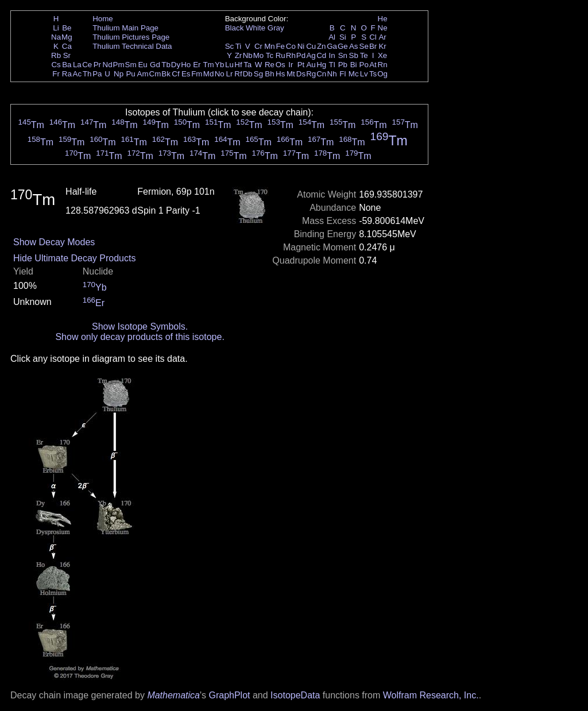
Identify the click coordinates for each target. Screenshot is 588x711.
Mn (270, 46)
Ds (301, 74)
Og (382, 74)
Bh (269, 74)
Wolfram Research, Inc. (431, 695)
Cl (373, 37)
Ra (67, 74)
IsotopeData (295, 695)
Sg (258, 74)
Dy (176, 65)
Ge (343, 46)
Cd (321, 55)
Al (332, 37)
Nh (332, 74)
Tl (332, 65)
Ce (87, 65)
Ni (301, 46)
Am (143, 74)
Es (186, 74)
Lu (229, 65)
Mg (67, 37)
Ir (291, 65)
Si (343, 37)
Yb (219, 65)
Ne (383, 28)
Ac (78, 74)
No (220, 74)
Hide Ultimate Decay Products (74, 258)
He (383, 19)
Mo (259, 55)
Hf (238, 65)
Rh (291, 55)
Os (281, 65)
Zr (239, 55)
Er (197, 65)
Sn (343, 55)
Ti (239, 46)
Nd (108, 65)
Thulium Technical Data (132, 46)
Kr (382, 46)
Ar (382, 37)
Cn (321, 74)
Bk (166, 74)
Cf (175, 74)
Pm (119, 65)
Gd (155, 65)
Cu (311, 46)
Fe (280, 46)
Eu (142, 65)
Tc (270, 55)
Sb (354, 55)
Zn (322, 46)
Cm (155, 74)
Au (311, 65)
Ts (373, 74)
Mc (354, 74)
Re (270, 65)
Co (291, 46)
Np (119, 74)
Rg (311, 74)
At (373, 65)
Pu (130, 74)
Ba (67, 65)
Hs (280, 74)
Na (56, 37)
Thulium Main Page (125, 28)
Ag (311, 55)
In (332, 55)
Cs (56, 65)
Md (209, 74)
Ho (186, 65)
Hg (321, 65)
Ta (247, 65)
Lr (230, 74)
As (354, 46)
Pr (97, 65)
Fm (197, 74)
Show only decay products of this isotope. (140, 337)
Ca (67, 46)
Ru (281, 55)
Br (373, 46)
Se (364, 46)
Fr (56, 74)
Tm (208, 65)
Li (56, 28)
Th (87, 74)
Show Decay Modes (54, 242)
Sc (230, 46)
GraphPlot (229, 695)
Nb (248, 55)
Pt (301, 65)
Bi (354, 65)
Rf (238, 74)
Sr (67, 55)
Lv (364, 74)
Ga (332, 46)
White (256, 28)
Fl (343, 74)
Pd (301, 55)
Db (248, 74)
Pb (343, 65)
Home (103, 19)
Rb (56, 55)
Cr (258, 46)
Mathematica (173, 695)
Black (235, 28)
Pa (97, 74)
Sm (131, 65)
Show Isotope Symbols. (140, 326)
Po (364, 65)
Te (364, 55)
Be (67, 28)
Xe (382, 55)
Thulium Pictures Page (131, 37)
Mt (291, 74)
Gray (276, 28)
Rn (383, 65)
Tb (166, 65)
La (77, 65)
